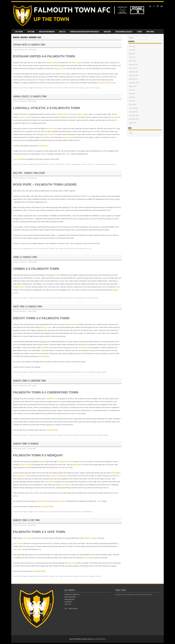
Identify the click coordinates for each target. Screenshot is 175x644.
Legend (66, 249)
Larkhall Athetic (62, 114)
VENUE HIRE (107, 32)
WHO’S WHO (150, 32)
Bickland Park (45, 164)
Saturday (82, 88)
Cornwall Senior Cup (66, 462)
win (115, 164)
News (21, 88)
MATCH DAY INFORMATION (47, 32)
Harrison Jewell (25, 117)
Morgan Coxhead (61, 69)
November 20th (86, 164)
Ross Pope (72, 249)
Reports (25, 88)
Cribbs (58, 275)
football (66, 88)
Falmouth (51, 88)
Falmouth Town (59, 88)
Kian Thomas (18, 543)
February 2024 (133, 108)
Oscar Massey (83, 348)
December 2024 (134, 72)
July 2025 (132, 46)
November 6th (76, 512)
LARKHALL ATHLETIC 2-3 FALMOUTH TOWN (30, 96)
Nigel (35, 50)
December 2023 (134, 115)
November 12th (80, 372)
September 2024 (134, 83)
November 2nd (68, 576)
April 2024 (132, 101)
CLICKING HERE (52, 430)
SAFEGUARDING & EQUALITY (124, 32)
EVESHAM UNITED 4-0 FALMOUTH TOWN (29, 45)
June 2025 (132, 50)
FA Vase (40, 249)
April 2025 (132, 57)
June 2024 (132, 94)
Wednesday (110, 164)
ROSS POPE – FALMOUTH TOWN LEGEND (29, 173)
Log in (131, 133)
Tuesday (104, 372)
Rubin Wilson (78, 465)
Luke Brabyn (44, 356)
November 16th (68, 298)
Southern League (76, 63)
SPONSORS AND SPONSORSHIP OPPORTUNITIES (85, 32)
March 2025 (133, 61)
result (75, 298)
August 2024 (133, 86)
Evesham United (50, 63)
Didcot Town (71, 324)
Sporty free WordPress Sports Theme (81, 639)
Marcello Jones (71, 563)
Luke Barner (116, 117)
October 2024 (133, 79)
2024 (35, 88)
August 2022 (133, 123)
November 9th (82, 435)
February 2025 (133, 65)
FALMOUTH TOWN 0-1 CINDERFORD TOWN (29, 381)
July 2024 (132, 90)
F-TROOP (139, 32)
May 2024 (132, 97)
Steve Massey (81, 249)
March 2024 (133, 105)
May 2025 (132, 54)
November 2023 (134, 119)
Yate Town (27, 538)
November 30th (74, 88)
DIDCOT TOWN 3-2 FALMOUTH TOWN (28, 307)
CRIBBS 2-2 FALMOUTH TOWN (25, 257)
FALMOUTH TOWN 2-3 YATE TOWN (26, 520)
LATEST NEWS (19, 32)
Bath (39, 164)
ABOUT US (62, 32)
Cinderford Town (52, 399)
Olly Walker (45, 348)
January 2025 (133, 68)
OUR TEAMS (31, 32)
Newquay (41, 462)
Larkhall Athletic (76, 164)
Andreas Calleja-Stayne (107, 83)
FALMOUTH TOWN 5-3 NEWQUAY (26, 444)
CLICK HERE (18, 159)
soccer (87, 88)
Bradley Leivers (19, 287)
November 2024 (134, 75)
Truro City (88, 249)
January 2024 (133, 112)
